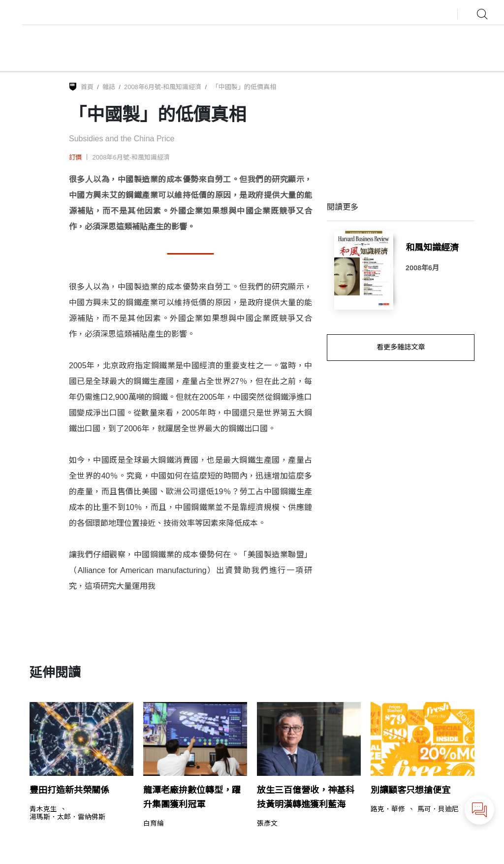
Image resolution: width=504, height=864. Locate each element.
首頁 (87, 87)
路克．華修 (388, 809)
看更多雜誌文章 (401, 347)
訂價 (75, 157)
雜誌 (109, 87)
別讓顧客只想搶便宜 (410, 790)
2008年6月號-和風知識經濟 (163, 87)
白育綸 (154, 824)
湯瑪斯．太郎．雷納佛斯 (67, 817)
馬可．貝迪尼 (438, 809)
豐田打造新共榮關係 (69, 790)
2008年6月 (422, 268)
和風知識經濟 (432, 248)
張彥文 (267, 824)
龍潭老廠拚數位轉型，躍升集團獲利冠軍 (192, 797)
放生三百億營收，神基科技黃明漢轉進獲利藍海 (306, 797)
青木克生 (43, 809)
